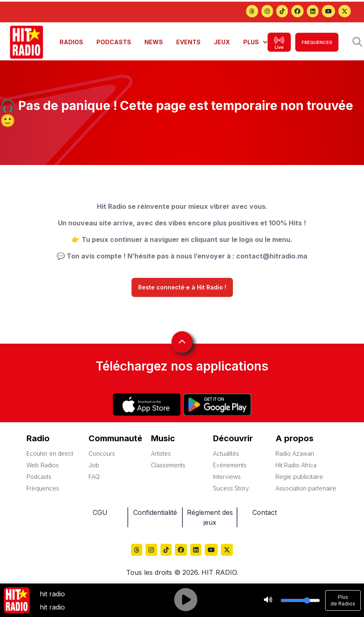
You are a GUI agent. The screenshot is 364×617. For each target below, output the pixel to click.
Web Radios (43, 465)
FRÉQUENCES (317, 42)
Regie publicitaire (299, 477)
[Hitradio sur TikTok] (282, 12)
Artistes (161, 453)
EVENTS (188, 42)
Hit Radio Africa (296, 465)
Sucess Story (231, 488)
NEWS (154, 42)
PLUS (255, 42)
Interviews (227, 477)
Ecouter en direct (50, 453)
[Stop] (268, 600)
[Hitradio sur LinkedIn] (313, 12)
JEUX (222, 42)
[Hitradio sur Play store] (217, 404)
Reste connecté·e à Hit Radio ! (182, 287)
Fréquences (43, 488)
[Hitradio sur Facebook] (297, 12)
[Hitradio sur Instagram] (267, 12)
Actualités (226, 453)
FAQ (94, 477)
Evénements (230, 465)
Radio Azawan (295, 453)
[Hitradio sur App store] (147, 404)
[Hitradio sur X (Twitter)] (345, 12)
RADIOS (71, 42)
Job (94, 465)
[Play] (186, 600)
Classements (168, 465)
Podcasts (39, 477)
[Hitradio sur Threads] (252, 12)
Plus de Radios (343, 600)
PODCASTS (114, 42)
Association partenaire (306, 488)
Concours (102, 453)
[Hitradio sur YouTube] (328, 12)
